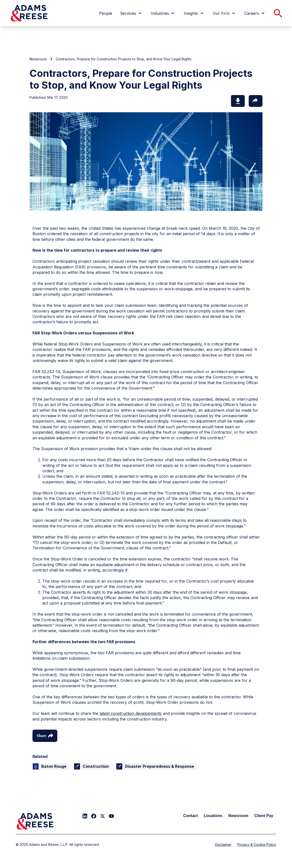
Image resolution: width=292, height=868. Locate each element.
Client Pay (264, 816)
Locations (213, 816)
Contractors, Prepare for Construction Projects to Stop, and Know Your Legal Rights (124, 59)
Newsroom (38, 59)
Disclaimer (223, 844)
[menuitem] (106, 13)
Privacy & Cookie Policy (257, 844)
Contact (191, 816)
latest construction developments (131, 713)
